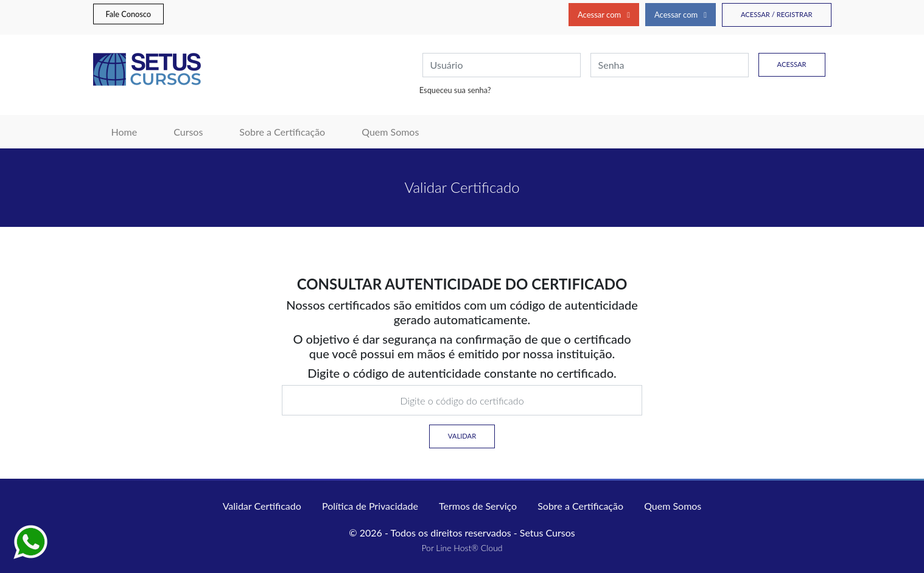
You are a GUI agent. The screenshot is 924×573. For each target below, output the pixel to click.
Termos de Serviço (478, 506)
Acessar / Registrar (777, 14)
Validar (462, 436)
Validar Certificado (262, 506)
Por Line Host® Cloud (462, 548)
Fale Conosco (129, 14)
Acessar (792, 64)
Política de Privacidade (370, 506)
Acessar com (604, 15)
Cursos (188, 132)
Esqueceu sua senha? (455, 90)
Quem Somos (390, 132)
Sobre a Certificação (282, 132)
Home (134, 131)
